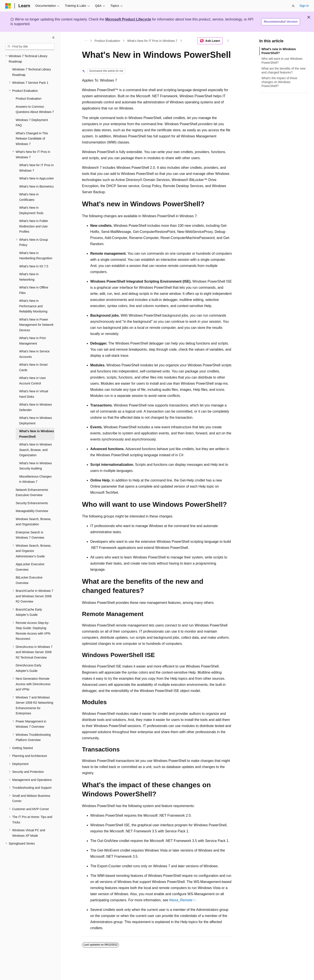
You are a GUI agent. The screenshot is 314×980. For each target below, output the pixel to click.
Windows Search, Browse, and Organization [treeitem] (33, 522)
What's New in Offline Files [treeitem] (34, 290)
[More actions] (228, 41)
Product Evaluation (108, 41)
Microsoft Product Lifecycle (128, 19)
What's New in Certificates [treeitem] (29, 197)
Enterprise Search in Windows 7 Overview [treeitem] (30, 535)
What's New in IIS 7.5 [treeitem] (34, 266)
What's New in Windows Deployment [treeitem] (36, 421)
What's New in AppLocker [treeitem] (37, 178)
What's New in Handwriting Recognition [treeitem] (36, 256)
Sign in (304, 6)
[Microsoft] (8, 6)
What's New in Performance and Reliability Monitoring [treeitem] (33, 306)
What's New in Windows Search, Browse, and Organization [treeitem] (36, 450)
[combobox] (30, 47)
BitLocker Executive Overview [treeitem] (29, 580)
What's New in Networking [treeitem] (29, 277)
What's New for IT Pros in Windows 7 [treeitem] (36, 168)
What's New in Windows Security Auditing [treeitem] (36, 466)
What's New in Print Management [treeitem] (32, 341)
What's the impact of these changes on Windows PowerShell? (279, 82)
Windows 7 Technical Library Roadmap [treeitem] (32, 72)
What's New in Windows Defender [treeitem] (36, 407)
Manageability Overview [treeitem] (32, 511)
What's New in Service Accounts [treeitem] (34, 354)
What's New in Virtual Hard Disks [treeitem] (34, 394)
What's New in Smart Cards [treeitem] (33, 367)
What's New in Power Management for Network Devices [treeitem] (36, 325)
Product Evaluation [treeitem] (29, 99)
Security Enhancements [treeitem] (32, 503)
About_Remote (181, 900)
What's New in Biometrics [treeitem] (36, 186)
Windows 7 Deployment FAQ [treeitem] (32, 123)
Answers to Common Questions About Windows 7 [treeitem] (35, 109)
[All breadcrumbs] (86, 41)
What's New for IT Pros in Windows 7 (152, 41)
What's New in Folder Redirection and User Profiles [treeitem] (34, 226)
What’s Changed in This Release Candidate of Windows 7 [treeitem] (32, 139)
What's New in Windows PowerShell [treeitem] (37, 434)
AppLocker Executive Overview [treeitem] (30, 567)
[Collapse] (53, 38)
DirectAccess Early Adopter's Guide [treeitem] (28, 668)
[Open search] (293, 6)
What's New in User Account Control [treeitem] (32, 381)
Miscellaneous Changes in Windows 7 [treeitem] (35, 479)
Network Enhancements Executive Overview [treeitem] (32, 493)
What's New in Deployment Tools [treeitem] (31, 210)
